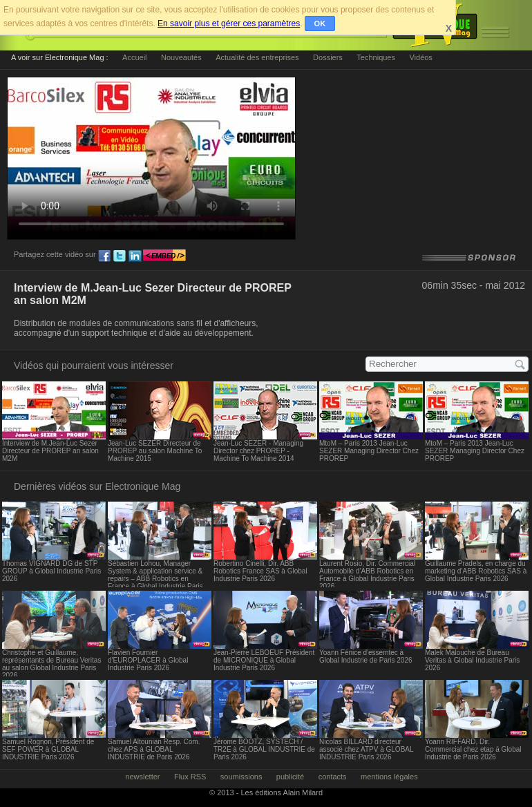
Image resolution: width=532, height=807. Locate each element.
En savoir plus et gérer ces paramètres (229, 23)
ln (135, 256)
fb (104, 256)
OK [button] (320, 23)
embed (164, 256)
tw (120, 256)
